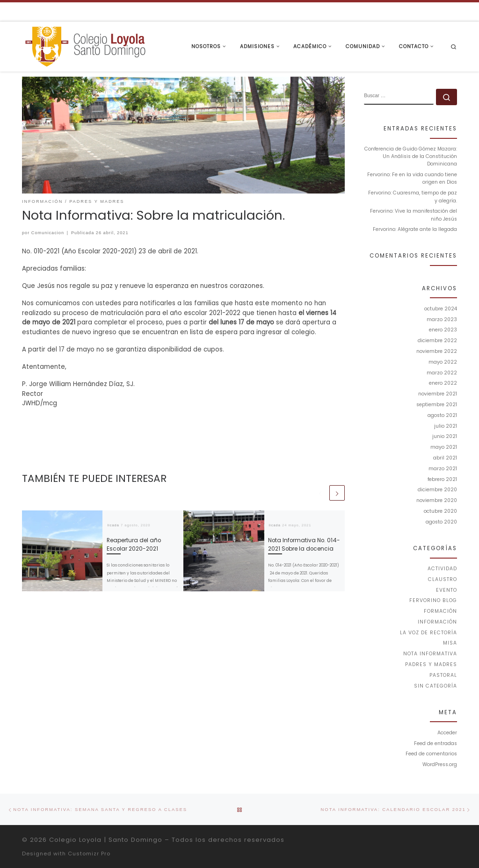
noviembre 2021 (438, 394)
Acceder (447, 733)
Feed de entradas (435, 743)
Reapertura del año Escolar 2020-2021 (134, 544)
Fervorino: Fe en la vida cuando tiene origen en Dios (412, 178)
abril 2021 (445, 458)
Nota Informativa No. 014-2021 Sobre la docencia (304, 544)
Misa (450, 643)
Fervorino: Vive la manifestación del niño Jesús (414, 215)
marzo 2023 (442, 319)
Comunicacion (48, 233)
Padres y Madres (431, 664)
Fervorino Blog (433, 600)
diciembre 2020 (437, 490)
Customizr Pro (89, 854)
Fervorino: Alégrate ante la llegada (415, 229)
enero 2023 (443, 330)
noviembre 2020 (437, 500)
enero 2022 (443, 383)
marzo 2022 (442, 373)
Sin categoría (435, 686)
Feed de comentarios (431, 754)
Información (437, 622)
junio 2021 (445, 436)
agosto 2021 (442, 415)
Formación (440, 611)
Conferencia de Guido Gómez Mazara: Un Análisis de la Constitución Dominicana (411, 157)
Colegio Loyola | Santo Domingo (106, 840)
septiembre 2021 (437, 405)
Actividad (442, 569)
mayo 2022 (443, 362)
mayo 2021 (444, 447)
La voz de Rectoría (428, 633)
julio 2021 (446, 426)
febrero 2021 (442, 479)
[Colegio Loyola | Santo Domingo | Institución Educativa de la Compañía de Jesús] (85, 46)
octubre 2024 (441, 309)
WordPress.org (440, 764)
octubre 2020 (440, 511)
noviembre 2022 (437, 351)
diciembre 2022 (437, 341)
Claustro (443, 579)
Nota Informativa (430, 654)
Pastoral (443, 675)
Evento (446, 590)
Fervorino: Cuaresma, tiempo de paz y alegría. (413, 197)
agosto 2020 (441, 522)
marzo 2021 (443, 469)
